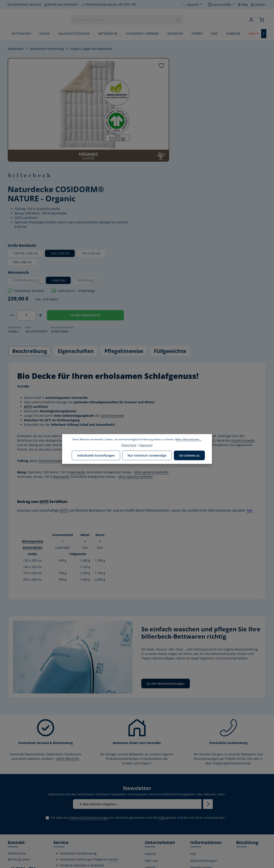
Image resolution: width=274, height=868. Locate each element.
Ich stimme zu (189, 455)
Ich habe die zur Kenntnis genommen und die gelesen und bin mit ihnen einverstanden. (140, 720)
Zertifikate (152, 803)
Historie (150, 756)
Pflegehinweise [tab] (124, 253)
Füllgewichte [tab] (170, 253)
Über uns (151, 763)
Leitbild (150, 770)
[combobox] (122, 20)
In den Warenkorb (198, 217)
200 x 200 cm (178, 150)
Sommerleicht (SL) (184, 170)
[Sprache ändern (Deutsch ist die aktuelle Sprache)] (192, 5)
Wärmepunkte (33, 444)
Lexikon (258, 4)
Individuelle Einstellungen (96, 455)
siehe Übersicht (68, 661)
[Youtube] (19, 836)
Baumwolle (77, 375)
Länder (113, 762)
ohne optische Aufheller (129, 348)
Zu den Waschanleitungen (166, 586)
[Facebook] (11, 836)
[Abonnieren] (208, 707)
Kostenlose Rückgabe (198, 820)
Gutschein (198, 810)
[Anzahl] (182, 204)
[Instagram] (25, 836)
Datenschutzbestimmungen (89, 720)
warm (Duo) (244, 170)
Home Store (153, 824)
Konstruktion (33, 450)
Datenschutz (199, 830)
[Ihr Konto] (251, 20)
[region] (81, 110)
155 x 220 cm (247, 142)
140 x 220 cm (216, 142)
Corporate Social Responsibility (156, 787)
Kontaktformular (19, 810)
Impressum (198, 837)
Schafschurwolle (112, 318)
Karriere (151, 817)
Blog (243, 4)
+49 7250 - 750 (22, 771)
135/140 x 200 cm (181, 142)
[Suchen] (178, 20)
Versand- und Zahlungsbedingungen (207, 794)
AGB (161, 720)
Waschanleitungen (204, 763)
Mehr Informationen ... (189, 439)
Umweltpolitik (155, 777)
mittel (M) (214, 169)
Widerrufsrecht (201, 784)
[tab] (30, 254)
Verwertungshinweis (205, 844)
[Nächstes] (264, 34)
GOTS (28, 309)
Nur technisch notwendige (147, 455)
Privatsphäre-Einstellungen (200, 854)
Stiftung (150, 797)
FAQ (193, 756)
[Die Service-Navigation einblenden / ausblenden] (221, 5)
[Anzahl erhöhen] (196, 204)
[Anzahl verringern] (168, 204)
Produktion (153, 810)
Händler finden (201, 770)
